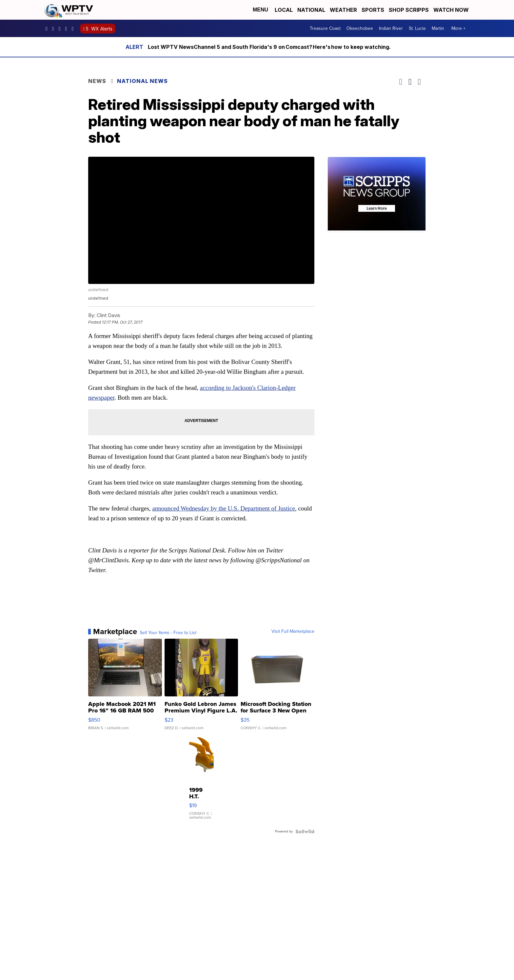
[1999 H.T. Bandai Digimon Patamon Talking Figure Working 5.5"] (201, 781)
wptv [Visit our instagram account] (55, 29)
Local (284, 10)
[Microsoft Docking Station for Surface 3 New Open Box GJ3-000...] (277, 688)
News (97, 81)
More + (458, 28)
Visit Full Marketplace (293, 631)
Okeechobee (360, 28)
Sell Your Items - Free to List (168, 633)
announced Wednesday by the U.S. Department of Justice (224, 508)
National (311, 10)
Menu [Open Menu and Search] (260, 10)
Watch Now (452, 10)
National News (142, 81)
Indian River (391, 28)
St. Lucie (417, 28)
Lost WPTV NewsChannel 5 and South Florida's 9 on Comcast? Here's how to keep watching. (270, 47)
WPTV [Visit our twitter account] (61, 29)
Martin (438, 28)
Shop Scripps (409, 10)
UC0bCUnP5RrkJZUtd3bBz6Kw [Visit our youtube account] (68, 29)
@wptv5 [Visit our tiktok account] (74, 29)
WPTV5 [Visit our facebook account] (48, 29)
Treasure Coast (325, 28)
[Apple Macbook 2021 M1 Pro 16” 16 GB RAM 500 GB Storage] (125, 688)
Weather (343, 10)
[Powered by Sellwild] (305, 831)
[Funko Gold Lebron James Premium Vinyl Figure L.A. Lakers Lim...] (201, 688)
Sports (373, 10)
